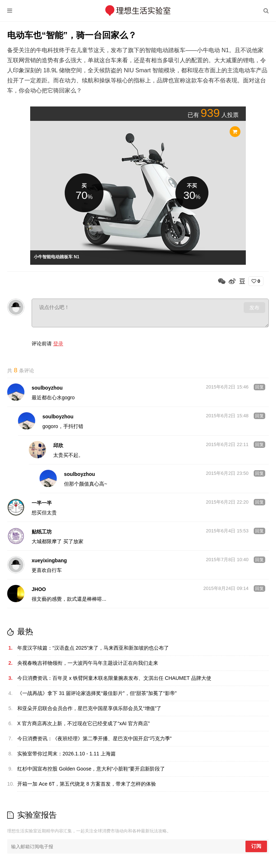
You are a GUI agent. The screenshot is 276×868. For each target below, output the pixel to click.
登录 (58, 344)
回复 (259, 388)
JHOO (39, 590)
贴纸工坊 (42, 532)
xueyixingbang (49, 561)
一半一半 (42, 504)
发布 (254, 308)
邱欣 (58, 446)
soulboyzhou (47, 388)
